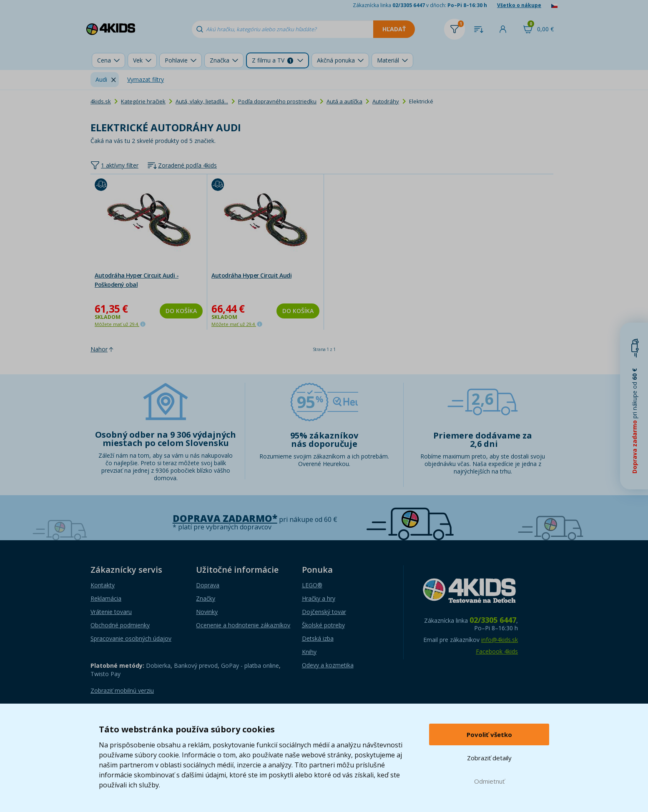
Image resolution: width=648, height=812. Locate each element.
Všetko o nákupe (519, 5)
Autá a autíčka (344, 101)
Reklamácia (106, 598)
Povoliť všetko (489, 734)
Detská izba (318, 638)
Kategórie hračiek (143, 101)
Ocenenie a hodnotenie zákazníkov (243, 625)
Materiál (388, 60)
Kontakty (103, 585)
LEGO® (312, 585)
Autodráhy (386, 101)
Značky (206, 598)
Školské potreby (323, 625)
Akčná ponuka (336, 60)
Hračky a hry (319, 598)
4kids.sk (101, 101)
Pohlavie (176, 60)
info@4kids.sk (500, 640)
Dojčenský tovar (324, 612)
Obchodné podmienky (120, 625)
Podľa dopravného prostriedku (277, 101)
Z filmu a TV (273, 60)
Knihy (309, 652)
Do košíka (181, 311)
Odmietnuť (489, 781)
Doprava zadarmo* (225, 518)
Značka (220, 60)
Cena (104, 60)
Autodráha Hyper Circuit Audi (251, 275)
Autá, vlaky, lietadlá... (202, 101)
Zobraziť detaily (489, 758)
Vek (138, 60)
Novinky (207, 612)
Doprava (208, 585)
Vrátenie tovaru (111, 612)
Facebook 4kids (497, 651)
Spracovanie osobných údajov (131, 638)
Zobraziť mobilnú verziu (122, 690)
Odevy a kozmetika (328, 665)
